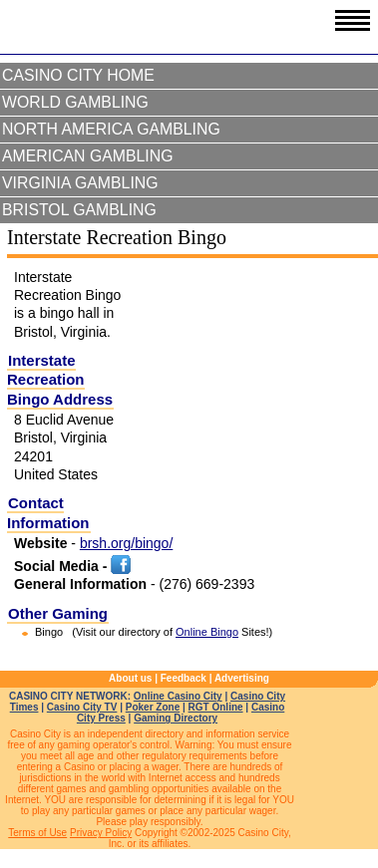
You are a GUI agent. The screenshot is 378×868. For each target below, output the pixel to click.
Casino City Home (78, 75)
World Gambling (75, 102)
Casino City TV (82, 707)
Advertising (242, 678)
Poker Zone (153, 707)
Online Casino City (178, 696)
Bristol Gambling (79, 210)
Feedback (184, 678)
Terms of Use (37, 833)
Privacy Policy (101, 833)
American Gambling (88, 156)
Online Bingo (207, 632)
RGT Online (216, 707)
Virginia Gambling (80, 183)
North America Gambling (111, 129)
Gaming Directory (176, 718)
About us (130, 678)
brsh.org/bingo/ (126, 543)
